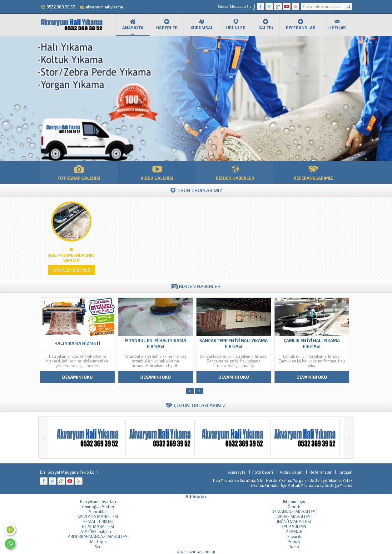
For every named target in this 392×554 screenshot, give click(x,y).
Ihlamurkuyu (294, 502)
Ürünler (236, 24)
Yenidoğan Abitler (98, 507)
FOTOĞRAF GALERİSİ (79, 172)
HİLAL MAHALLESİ (98, 527)
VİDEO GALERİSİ (157, 172)
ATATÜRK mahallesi (98, 532)
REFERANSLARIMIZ (313, 172)
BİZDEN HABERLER (235, 172)
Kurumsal (202, 24)
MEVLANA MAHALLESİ (98, 517)
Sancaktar (98, 512)
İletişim (337, 24)
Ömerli (294, 507)
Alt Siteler (196, 497)
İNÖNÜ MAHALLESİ (294, 522)
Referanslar (301, 24)
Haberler (167, 24)
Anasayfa (133, 24)
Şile (98, 547)
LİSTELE (71, 270)
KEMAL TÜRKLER (98, 522)
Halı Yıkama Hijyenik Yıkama (71, 258)
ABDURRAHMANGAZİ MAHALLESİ (98, 537)
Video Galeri (291, 472)
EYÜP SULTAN (294, 527)
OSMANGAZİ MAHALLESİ (294, 512)
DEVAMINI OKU (77, 377)
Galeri (266, 24)
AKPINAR (294, 532)
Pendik (294, 542)
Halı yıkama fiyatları (98, 502)
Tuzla (294, 547)
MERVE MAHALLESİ (294, 517)
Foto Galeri (263, 472)
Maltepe (98, 542)
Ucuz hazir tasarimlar (196, 552)
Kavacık (294, 537)
